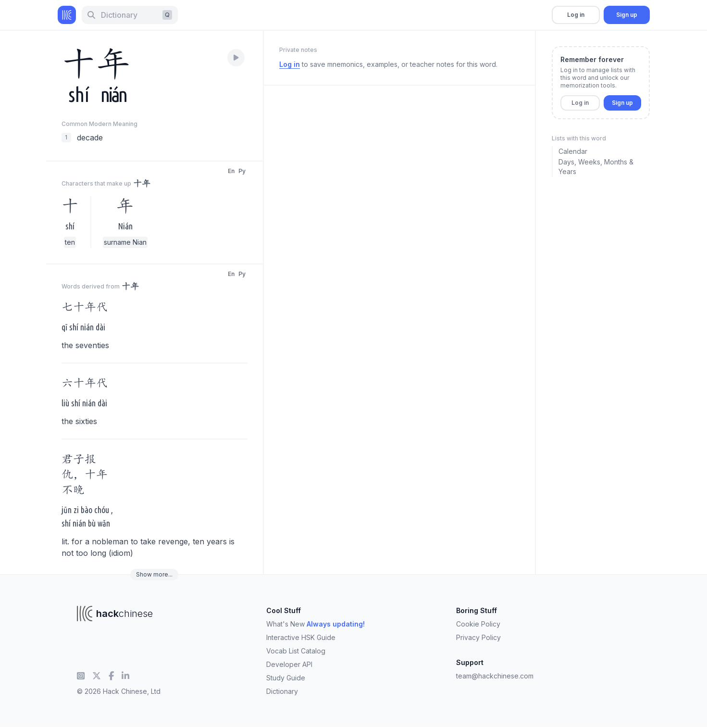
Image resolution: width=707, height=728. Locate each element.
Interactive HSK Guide (301, 637)
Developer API (289, 664)
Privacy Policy (478, 637)
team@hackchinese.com (495, 676)
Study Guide (286, 678)
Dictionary (282, 691)
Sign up (627, 15)
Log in (576, 15)
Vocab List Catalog (296, 651)
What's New (316, 624)
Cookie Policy (478, 624)
